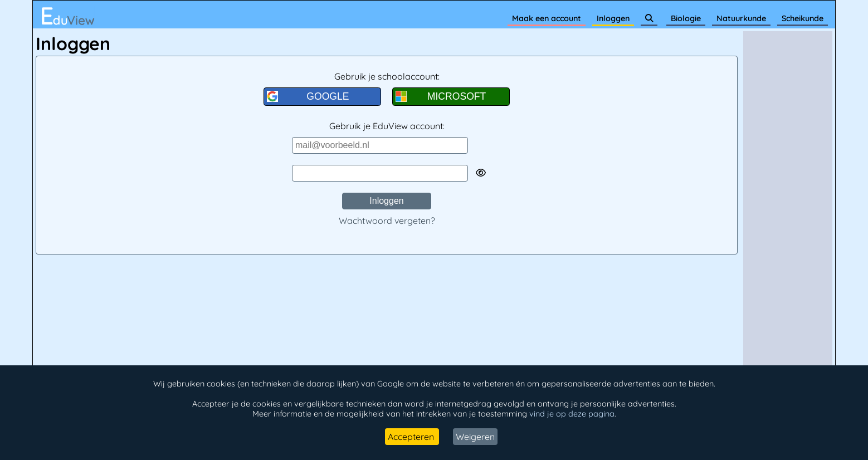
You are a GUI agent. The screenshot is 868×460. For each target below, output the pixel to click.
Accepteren (412, 437)
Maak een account (547, 18)
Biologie (686, 18)
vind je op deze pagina (572, 414)
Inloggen (613, 18)
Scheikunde (803, 18)
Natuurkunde (741, 18)
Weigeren (475, 437)
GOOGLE (308, 96)
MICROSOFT (441, 96)
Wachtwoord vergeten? (387, 221)
